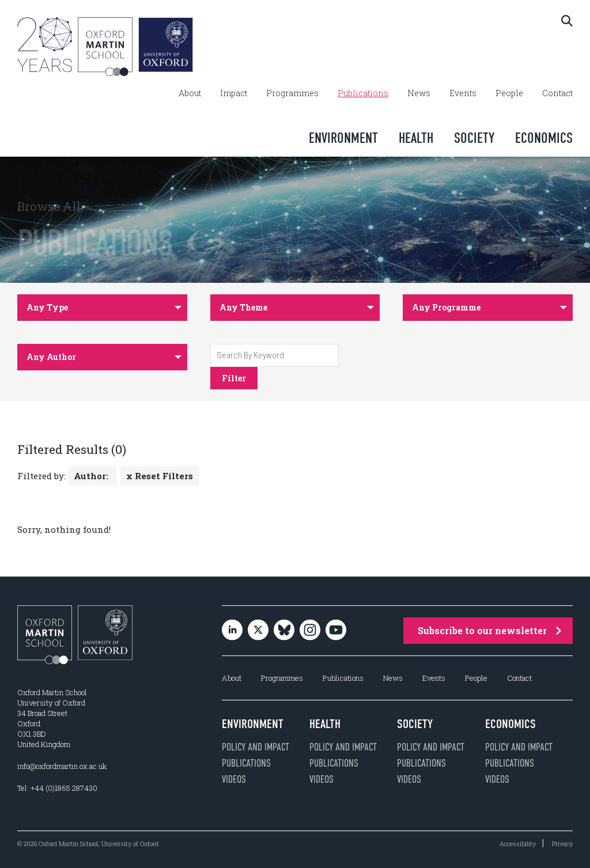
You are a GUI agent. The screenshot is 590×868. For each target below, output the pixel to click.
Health (416, 138)
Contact (557, 93)
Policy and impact (256, 747)
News (419, 93)
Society (474, 138)
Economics (544, 138)
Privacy (562, 844)
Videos (234, 779)
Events (463, 93)
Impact (234, 93)
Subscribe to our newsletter (489, 630)
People (509, 93)
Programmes (292, 93)
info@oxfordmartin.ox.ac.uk (62, 766)
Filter (234, 378)
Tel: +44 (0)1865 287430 (57, 788)
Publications (363, 93)
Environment (343, 138)
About (190, 93)
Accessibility (518, 844)
